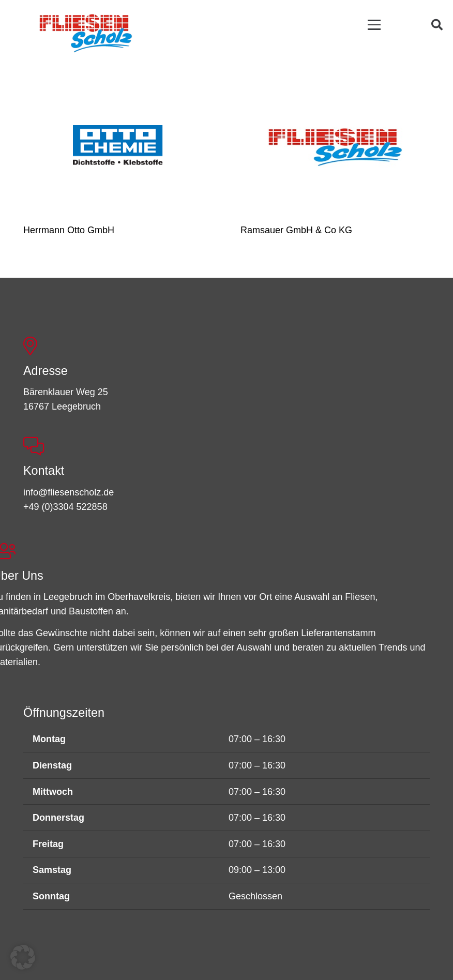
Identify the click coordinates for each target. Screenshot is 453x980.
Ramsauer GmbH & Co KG (296, 230)
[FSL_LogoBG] (86, 32)
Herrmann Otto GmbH (69, 230)
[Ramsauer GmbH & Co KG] (335, 147)
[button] (374, 25)
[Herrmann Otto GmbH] (118, 147)
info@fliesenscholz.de (69, 492)
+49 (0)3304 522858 (65, 507)
